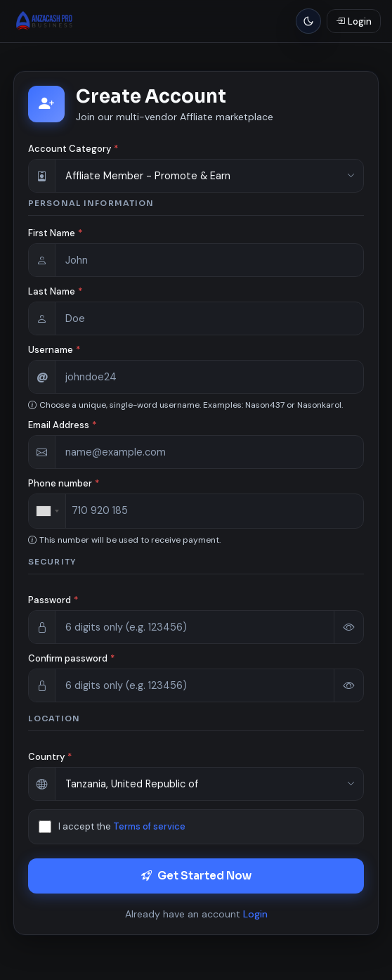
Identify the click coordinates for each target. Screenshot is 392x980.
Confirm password (71, 658)
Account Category (73, 149)
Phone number (64, 483)
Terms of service (149, 826)
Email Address (62, 425)
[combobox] (47, 511)
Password (53, 600)
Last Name (55, 291)
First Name (55, 233)
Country (50, 757)
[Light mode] (308, 21)
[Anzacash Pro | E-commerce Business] (45, 21)
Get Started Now (196, 876)
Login (255, 914)
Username (54, 350)
